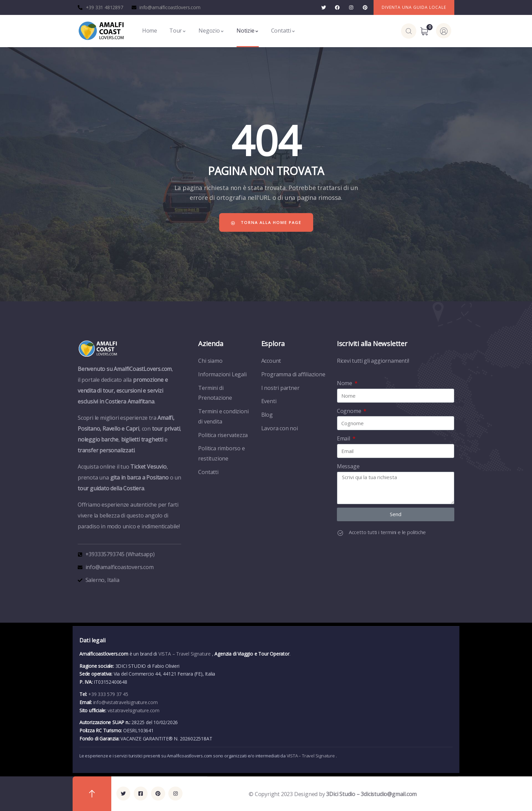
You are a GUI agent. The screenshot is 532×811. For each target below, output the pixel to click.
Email (344, 438)
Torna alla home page (266, 222)
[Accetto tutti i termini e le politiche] (340, 533)
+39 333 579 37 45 (108, 694)
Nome (345, 383)
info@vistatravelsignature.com (126, 702)
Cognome (350, 411)
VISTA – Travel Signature (185, 654)
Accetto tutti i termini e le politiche (387, 532)
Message (348, 466)
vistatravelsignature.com (134, 710)
